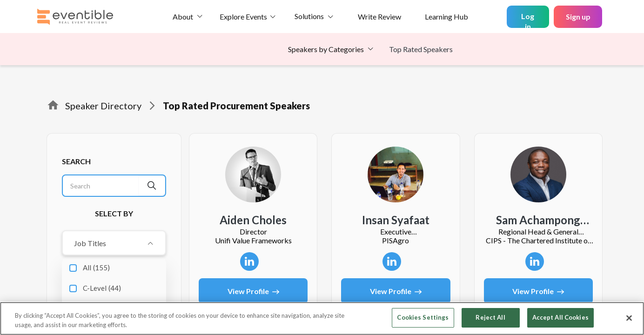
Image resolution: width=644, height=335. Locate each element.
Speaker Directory (103, 106)
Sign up (578, 17)
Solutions (309, 16)
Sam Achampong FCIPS (538, 220)
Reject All (490, 317)
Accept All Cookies (560, 317)
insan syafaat (396, 220)
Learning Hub (446, 17)
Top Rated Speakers (421, 49)
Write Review (379, 17)
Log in (528, 20)
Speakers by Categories (326, 49)
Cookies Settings (423, 317)
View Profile (253, 291)
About (183, 17)
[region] (322, 318)
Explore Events (243, 17)
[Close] (629, 318)
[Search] (101, 186)
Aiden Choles (253, 220)
